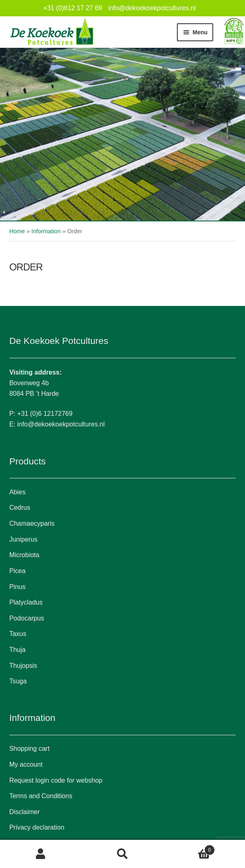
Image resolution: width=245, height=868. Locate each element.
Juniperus (23, 539)
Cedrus (20, 508)
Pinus (18, 587)
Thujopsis (23, 666)
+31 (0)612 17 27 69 (73, 8)
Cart (189, 849)
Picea (18, 571)
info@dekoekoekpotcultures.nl (152, 8)
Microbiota (24, 555)
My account (26, 764)
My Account (41, 854)
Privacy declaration (37, 827)
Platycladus (26, 602)
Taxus (18, 634)
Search (122, 854)
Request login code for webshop (56, 780)
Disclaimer (25, 812)
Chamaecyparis (32, 523)
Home (17, 231)
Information (46, 231)
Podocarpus (27, 618)
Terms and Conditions (41, 796)
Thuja (18, 650)
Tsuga (18, 681)
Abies (18, 492)
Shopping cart (30, 749)
